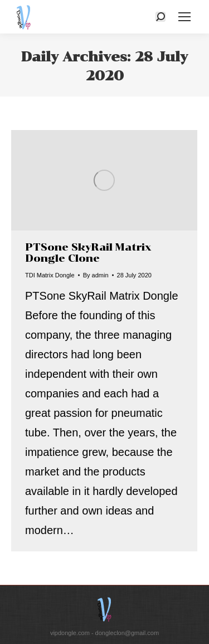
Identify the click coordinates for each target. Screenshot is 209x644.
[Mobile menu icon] (184, 17)
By (96, 275)
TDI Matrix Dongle (50, 275)
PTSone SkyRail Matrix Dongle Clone (88, 253)
